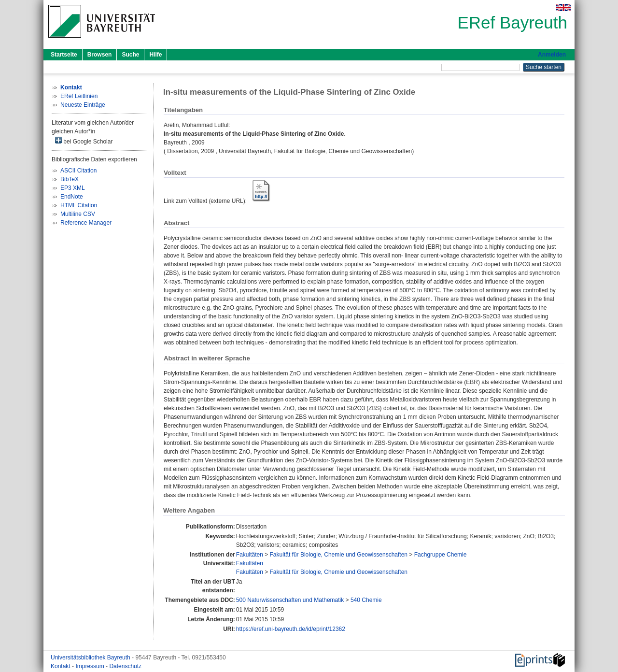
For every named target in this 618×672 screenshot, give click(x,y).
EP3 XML (73, 188)
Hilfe (155, 55)
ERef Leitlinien (79, 96)
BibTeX (70, 179)
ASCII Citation (78, 171)
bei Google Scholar (84, 141)
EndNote (72, 197)
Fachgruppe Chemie (441, 555)
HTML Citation (79, 205)
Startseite (64, 55)
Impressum (91, 666)
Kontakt (61, 666)
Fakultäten (250, 555)
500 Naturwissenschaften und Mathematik (290, 600)
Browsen (100, 55)
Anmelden (552, 55)
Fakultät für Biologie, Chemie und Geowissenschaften (339, 555)
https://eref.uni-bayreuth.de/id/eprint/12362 (291, 629)
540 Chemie (366, 600)
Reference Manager (86, 223)
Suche (130, 55)
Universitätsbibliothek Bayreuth (91, 658)
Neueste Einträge (83, 105)
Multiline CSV (78, 214)
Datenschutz (125, 666)
